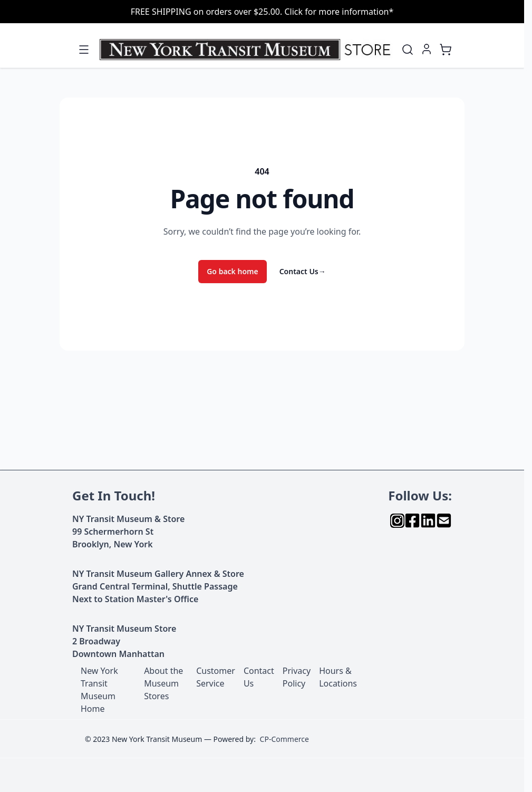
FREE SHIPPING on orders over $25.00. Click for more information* (262, 12)
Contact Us (303, 271)
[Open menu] (84, 50)
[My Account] (427, 49)
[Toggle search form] (408, 50)
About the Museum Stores (163, 683)
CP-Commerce (284, 739)
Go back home (233, 271)
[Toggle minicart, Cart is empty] (446, 50)
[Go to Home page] (247, 50)
